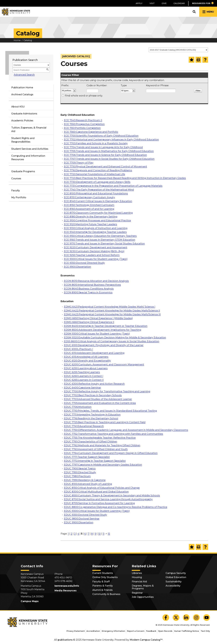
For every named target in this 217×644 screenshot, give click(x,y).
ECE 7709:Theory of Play (79, 163)
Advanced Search (23, 75)
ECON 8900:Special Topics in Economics (88, 292)
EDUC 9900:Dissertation (79, 522)
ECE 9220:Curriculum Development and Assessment (96, 247)
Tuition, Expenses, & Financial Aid (29, 129)
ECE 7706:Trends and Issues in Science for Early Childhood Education (105, 155)
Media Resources (66, 591)
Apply (139, 3)
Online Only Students (105, 577)
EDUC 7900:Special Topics (80, 468)
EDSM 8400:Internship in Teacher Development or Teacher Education (106, 326)
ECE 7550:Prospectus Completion (84, 124)
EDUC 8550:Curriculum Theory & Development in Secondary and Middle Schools (112, 495)
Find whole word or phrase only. (84, 96)
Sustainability (174, 582)
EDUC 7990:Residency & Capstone (85, 480)
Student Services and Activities (30, 149)
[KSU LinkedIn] (186, 618)
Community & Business (106, 594)
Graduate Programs (23, 171)
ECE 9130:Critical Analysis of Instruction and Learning (96, 228)
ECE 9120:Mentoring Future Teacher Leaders (90, 224)
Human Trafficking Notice (186, 631)
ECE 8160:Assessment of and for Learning (89, 209)
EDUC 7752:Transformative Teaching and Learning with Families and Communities (113, 434)
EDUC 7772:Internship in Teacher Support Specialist (95, 461)
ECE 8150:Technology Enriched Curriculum (89, 205)
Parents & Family (103, 586)
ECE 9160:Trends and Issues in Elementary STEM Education (100, 240)
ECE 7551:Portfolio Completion (82, 128)
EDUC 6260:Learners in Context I (84, 376)
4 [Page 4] (78, 534)
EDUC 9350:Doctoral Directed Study (85, 515)
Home (17, 40)
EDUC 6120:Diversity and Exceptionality (87, 361)
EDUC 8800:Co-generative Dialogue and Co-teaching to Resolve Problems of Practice (116, 507)
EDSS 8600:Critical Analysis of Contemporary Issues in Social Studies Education (112, 341)
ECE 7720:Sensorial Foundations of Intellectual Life (94, 174)
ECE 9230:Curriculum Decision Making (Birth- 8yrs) (94, 251)
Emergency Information (113, 631)
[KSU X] (176, 618)
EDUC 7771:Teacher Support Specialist (87, 457)
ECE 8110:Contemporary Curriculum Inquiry (89, 197)
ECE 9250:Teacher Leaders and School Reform (92, 255)
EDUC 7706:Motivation (78, 407)
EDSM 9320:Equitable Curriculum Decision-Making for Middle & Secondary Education (115, 337)
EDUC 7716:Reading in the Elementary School (91, 418)
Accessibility (173, 586)
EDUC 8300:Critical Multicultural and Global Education (96, 492)
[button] (203, 3)
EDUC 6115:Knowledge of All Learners (86, 357)
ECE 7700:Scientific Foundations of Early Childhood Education (101, 136)
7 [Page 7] (88, 534)
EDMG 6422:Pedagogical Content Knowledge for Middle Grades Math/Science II (112, 311)
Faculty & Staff (101, 582)
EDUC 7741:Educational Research (84, 426)
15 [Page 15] (109, 534)
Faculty (16, 190)
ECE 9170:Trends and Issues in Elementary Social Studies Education (104, 244)
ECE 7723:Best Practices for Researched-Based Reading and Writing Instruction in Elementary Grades (125, 178)
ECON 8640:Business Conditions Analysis (89, 289)
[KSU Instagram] (196, 618)
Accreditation (93, 631)
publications (65, 640)
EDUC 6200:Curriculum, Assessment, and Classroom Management (104, 364)
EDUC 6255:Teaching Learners (82, 372)
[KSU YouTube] (207, 618)
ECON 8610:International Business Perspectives (92, 285)
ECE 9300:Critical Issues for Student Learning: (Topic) (96, 259)
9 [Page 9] (95, 534)
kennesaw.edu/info (67, 586)
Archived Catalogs (22, 94)
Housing (137, 577)
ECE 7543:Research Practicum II (83, 120)
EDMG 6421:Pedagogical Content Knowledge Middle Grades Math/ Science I (110, 307)
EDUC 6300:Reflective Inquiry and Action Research (94, 384)
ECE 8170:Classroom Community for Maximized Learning (98, 213)
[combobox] (178, 50)
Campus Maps (30, 601)
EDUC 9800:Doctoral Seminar (82, 519)
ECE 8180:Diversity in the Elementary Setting (91, 217)
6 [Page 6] (85, 534)
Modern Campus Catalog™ (146, 640)
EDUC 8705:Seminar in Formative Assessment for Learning (99, 503)
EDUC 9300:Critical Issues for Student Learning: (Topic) (97, 511)
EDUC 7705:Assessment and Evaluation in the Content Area (100, 403)
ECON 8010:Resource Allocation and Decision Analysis (96, 281)
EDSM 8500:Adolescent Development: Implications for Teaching (102, 330)
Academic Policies (22, 121)
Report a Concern (136, 631)
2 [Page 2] (71, 534)
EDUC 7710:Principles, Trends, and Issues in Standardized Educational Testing (110, 411)
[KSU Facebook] (166, 618)
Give (164, 3)
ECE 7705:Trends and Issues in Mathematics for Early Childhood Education (109, 151)
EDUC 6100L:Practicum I (78, 349)
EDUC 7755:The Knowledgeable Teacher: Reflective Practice (100, 438)
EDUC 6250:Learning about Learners (86, 368)
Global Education (176, 577)
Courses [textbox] (17, 65)
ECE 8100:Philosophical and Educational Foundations (96, 193)
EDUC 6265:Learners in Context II (84, 380)
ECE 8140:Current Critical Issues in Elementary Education (98, 201)
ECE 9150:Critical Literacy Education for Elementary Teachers (100, 236)
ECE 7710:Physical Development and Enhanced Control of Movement (105, 166)
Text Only (205, 631)
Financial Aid (139, 582)
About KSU (18, 107)
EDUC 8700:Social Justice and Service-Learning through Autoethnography (108, 499)
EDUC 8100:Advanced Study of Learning (88, 484)
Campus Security (176, 573)
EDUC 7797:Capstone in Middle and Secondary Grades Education (103, 465)
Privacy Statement (76, 631)
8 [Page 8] (92, 534)
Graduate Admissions (24, 114)
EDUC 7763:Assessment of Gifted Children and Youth (96, 449)
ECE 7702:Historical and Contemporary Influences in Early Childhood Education (111, 140)
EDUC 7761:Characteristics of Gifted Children (90, 442)
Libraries (137, 573)
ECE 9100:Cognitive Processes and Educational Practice (97, 220)
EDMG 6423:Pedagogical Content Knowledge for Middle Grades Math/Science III (112, 314)
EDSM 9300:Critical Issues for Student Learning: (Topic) (97, 334)
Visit (152, 3)
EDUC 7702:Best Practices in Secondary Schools (93, 395)
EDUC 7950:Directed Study (80, 472)
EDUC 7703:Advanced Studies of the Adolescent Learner (98, 399)
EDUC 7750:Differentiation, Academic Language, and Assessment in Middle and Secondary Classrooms (126, 430)
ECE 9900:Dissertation (77, 267)
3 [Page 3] (75, 534)
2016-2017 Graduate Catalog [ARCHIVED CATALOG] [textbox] (173, 50)
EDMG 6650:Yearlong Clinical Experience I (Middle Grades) (98, 318)
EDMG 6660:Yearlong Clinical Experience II (89, 322)
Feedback (151, 631)
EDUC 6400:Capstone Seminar (82, 388)
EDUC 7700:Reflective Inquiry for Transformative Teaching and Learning (107, 391)
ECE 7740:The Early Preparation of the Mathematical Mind (99, 190)
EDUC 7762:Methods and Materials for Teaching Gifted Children (102, 445)
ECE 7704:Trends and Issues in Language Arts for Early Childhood (103, 147)
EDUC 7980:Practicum (77, 476)
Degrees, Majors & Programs (143, 587)
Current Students (103, 573)
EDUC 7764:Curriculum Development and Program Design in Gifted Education (111, 453)
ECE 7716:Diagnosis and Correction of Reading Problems (98, 170)
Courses (16, 178)
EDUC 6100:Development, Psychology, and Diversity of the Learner (104, 345)
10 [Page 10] (99, 534)
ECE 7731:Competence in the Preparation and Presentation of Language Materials (113, 186)
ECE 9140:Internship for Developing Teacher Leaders (95, 232)
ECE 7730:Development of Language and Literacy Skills (97, 182)
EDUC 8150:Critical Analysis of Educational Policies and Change (102, 488)
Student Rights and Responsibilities (23, 140)
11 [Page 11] (103, 534)
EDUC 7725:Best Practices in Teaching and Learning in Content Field (105, 422)
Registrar (137, 593)
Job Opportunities (143, 597)
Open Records (165, 631)
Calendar (179, 3)
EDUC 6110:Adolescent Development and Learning (94, 353)
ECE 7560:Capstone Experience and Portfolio (91, 132)
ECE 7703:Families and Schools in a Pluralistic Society (96, 143)
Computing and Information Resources (28, 158)
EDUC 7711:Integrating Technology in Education (92, 415)
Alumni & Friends (102, 590)
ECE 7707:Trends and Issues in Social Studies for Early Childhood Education (109, 159)
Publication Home (22, 88)
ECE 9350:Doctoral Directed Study (84, 263)
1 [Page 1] (68, 534)
